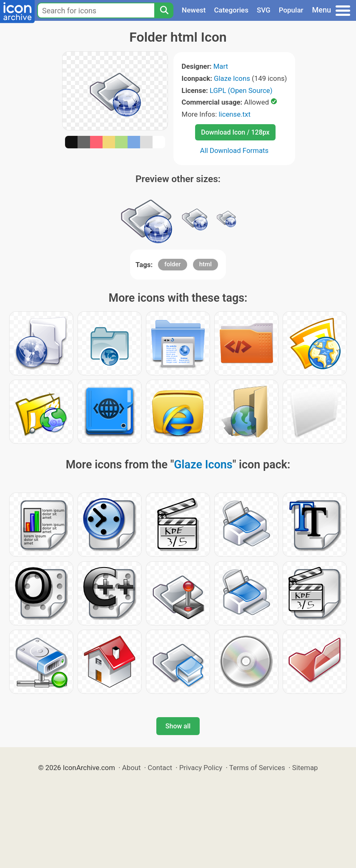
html (206, 264)
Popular (291, 10)
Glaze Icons (232, 78)
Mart (221, 66)
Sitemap (305, 768)
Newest (194, 10)
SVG (264, 10)
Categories (231, 10)
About (132, 768)
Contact (160, 768)
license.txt (234, 114)
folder (172, 264)
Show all (178, 726)
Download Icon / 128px (235, 132)
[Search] (164, 10)
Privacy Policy (201, 768)
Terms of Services (257, 768)
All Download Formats (234, 150)
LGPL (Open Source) (241, 90)
